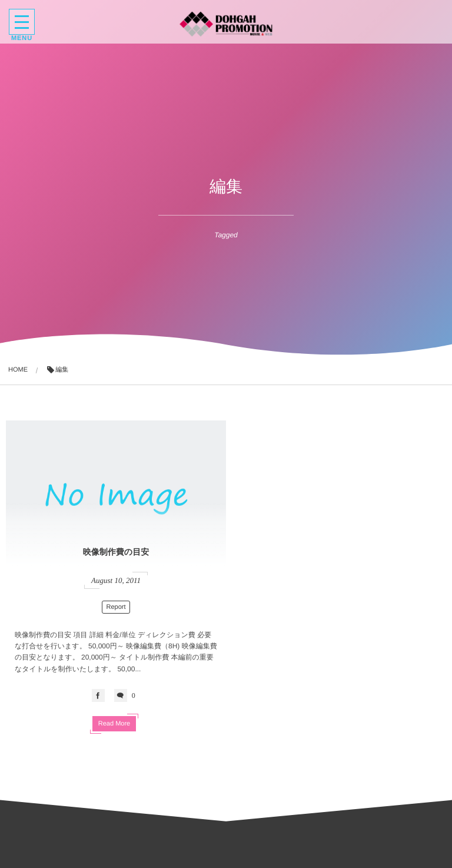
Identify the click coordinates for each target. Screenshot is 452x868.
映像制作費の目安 (116, 552)
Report (116, 607)
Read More (114, 724)
